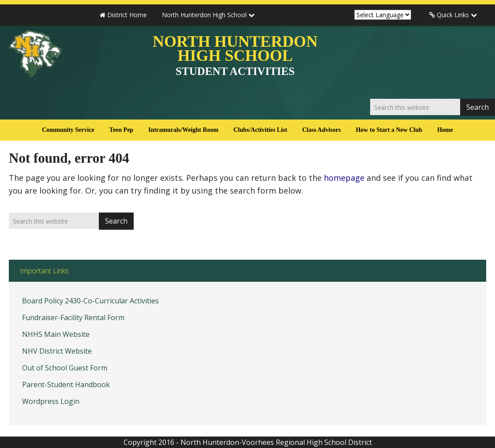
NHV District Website (57, 351)
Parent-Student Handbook (66, 385)
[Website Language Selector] (383, 15)
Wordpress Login (51, 401)
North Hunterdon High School (235, 55)
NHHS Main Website (56, 334)
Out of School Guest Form (65, 368)
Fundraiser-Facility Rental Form (73, 317)
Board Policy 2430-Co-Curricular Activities (90, 301)
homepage (344, 178)
